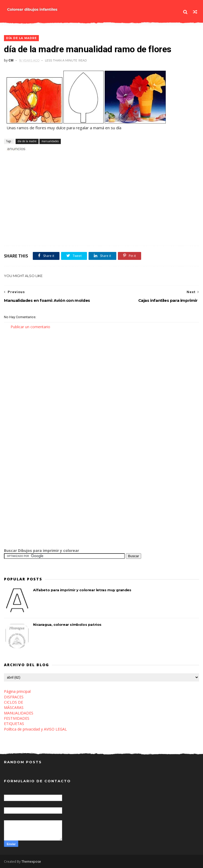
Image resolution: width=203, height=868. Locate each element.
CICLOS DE (13, 702)
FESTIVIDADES (17, 718)
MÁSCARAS (14, 707)
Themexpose (31, 862)
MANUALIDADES (19, 713)
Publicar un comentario (30, 327)
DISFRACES (14, 697)
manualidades (50, 141)
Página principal (17, 691)
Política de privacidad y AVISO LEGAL (35, 729)
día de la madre (21, 38)
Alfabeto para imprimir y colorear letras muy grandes (82, 590)
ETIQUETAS (14, 724)
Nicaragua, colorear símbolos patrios (67, 624)
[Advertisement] (66, 158)
